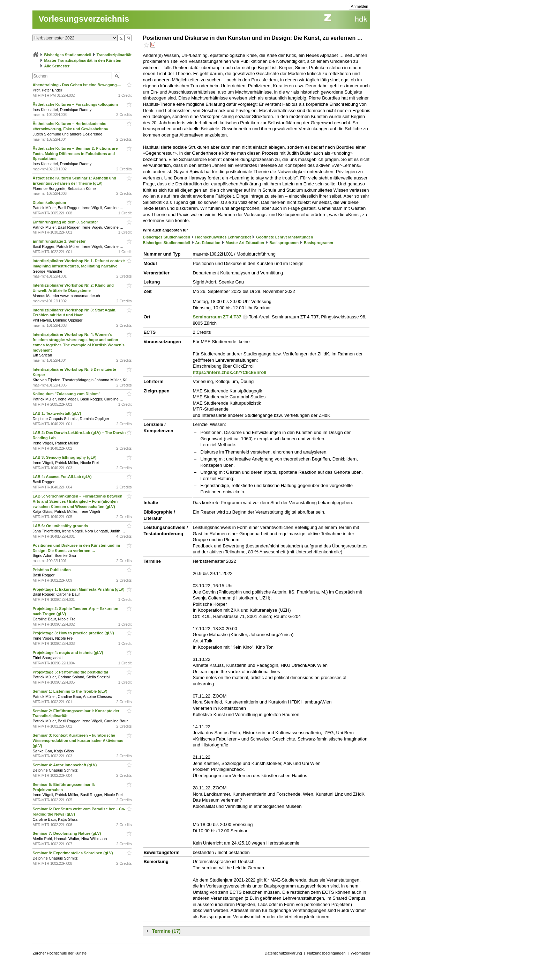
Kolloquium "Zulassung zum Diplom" (67, 394)
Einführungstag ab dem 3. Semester (66, 222)
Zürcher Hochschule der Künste (59, 953)
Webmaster (360, 953)
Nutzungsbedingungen (326, 953)
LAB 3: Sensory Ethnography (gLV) (65, 457)
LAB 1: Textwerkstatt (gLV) (57, 413)
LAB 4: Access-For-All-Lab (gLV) (62, 477)
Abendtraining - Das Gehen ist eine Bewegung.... (77, 85)
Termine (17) (166, 931)
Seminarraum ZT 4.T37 (217, 317)
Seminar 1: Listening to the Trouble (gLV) (70, 691)
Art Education (208, 243)
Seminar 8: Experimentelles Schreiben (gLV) (73, 853)
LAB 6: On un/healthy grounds (61, 526)
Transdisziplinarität (114, 55)
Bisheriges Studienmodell (68, 55)
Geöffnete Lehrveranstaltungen (284, 237)
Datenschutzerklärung (283, 953)
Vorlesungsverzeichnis (84, 19)
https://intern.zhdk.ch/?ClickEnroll (229, 372)
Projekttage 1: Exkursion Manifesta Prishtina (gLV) (79, 589)
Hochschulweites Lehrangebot (223, 237)
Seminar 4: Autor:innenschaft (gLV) (65, 765)
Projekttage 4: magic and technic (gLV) (68, 653)
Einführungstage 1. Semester (59, 241)
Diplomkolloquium (50, 202)
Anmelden (360, 6)
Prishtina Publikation (52, 570)
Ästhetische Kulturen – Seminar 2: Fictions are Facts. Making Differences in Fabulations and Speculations (75, 154)
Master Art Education (245, 243)
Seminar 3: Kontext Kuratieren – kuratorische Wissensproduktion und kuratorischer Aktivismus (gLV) (78, 740)
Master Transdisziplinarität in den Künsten (83, 60)
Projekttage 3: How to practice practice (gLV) (74, 633)
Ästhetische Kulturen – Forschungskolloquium (76, 104)
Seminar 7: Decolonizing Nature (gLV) (67, 833)
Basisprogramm (284, 243)
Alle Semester (57, 66)
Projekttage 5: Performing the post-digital (71, 672)
